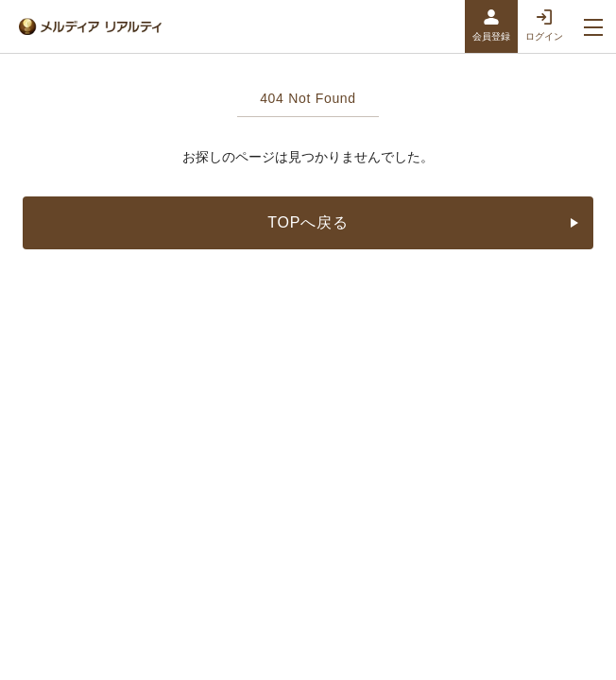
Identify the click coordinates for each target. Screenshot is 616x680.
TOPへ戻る (427, 222)
